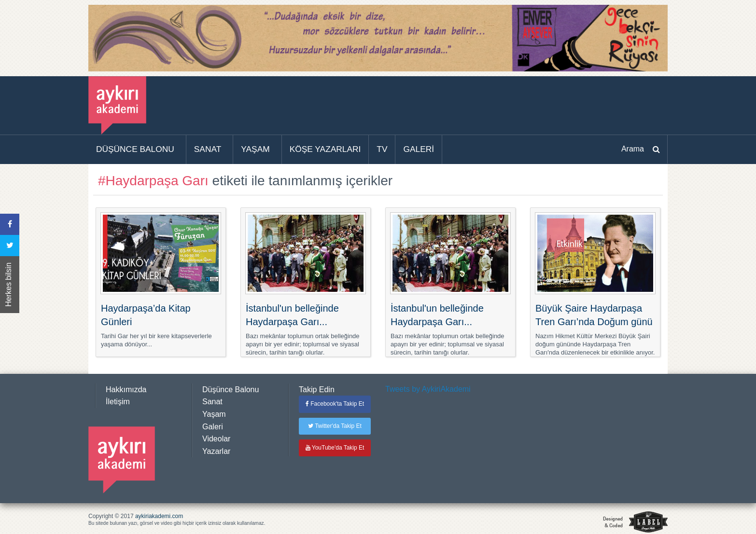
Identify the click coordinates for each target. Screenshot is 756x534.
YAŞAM (255, 149)
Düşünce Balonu (231, 390)
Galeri (213, 427)
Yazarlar (216, 451)
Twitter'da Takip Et (335, 426)
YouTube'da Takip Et (335, 448)
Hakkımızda (126, 390)
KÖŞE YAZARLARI (325, 149)
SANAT (208, 149)
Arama (633, 149)
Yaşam (214, 414)
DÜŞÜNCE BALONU (135, 149)
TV (382, 149)
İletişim (118, 402)
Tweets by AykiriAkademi (428, 389)
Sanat (212, 402)
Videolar (216, 439)
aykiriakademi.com (159, 516)
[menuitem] (137, 150)
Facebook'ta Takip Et (335, 404)
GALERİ (419, 149)
